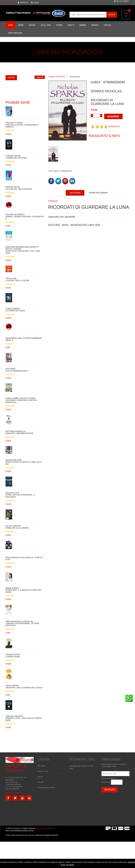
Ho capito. (70, 865)
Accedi (40, 777)
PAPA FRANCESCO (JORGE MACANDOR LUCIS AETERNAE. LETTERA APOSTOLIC (22, 624)
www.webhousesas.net (45, 828)
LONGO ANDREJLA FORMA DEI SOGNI (15, 310)
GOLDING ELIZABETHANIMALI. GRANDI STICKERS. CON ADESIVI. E (25, 217)
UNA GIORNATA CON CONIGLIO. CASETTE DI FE (24, 559)
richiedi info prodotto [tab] (98, 193)
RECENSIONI (105, 126)
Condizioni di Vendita (46, 787)
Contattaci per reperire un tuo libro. (81, 767)
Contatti (41, 782)
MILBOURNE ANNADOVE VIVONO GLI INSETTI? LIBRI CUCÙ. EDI (24, 462)
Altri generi (60, 76)
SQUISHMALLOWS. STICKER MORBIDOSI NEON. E (24, 339)
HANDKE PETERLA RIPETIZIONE (13, 656)
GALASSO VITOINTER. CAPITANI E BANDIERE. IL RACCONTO (20, 495)
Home (10, 25)
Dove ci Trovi (43, 771)
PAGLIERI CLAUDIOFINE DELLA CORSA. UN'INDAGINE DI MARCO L (22, 125)
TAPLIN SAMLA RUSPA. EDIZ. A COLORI (17, 280)
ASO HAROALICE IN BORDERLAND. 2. (17, 370)
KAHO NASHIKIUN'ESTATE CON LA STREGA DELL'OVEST (24, 687)
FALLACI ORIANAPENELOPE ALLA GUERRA (17, 527)
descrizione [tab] (75, 193)
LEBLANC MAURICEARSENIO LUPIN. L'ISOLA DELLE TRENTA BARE (24, 718)
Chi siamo (42, 766)
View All (40, 77)
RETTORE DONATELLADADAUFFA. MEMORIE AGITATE (19, 432)
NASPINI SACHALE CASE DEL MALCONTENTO (19, 188)
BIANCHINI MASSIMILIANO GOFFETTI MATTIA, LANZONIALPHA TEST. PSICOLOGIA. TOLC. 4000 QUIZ (23, 250)
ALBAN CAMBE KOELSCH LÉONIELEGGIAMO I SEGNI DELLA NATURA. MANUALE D (21, 400)
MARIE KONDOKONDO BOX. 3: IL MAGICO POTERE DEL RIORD (23, 590)
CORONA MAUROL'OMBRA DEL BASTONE (16, 157)
